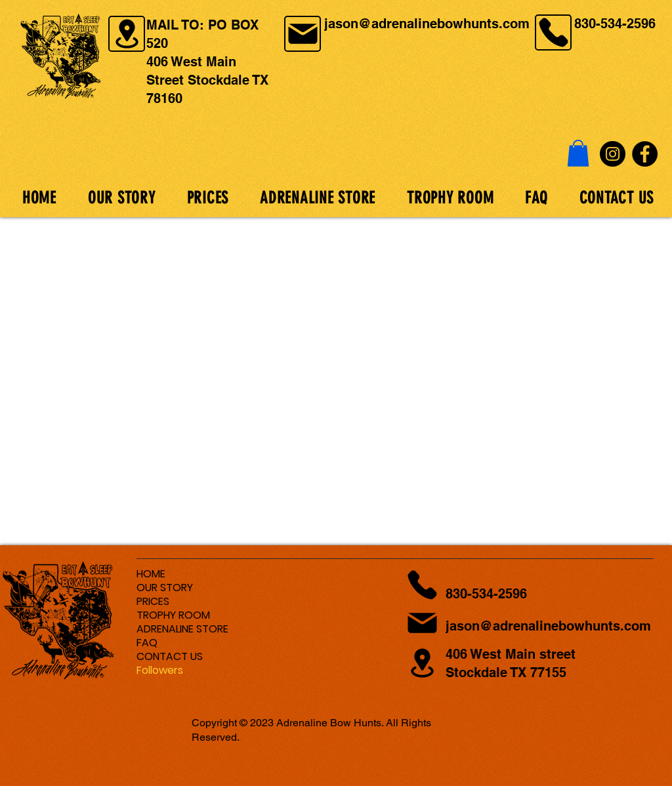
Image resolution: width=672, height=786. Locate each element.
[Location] (127, 34)
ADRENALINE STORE (182, 629)
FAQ (147, 643)
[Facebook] (645, 154)
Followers (160, 670)
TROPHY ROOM (173, 615)
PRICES (153, 601)
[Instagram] (613, 154)
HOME (151, 574)
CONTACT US (170, 656)
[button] (578, 153)
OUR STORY (165, 588)
